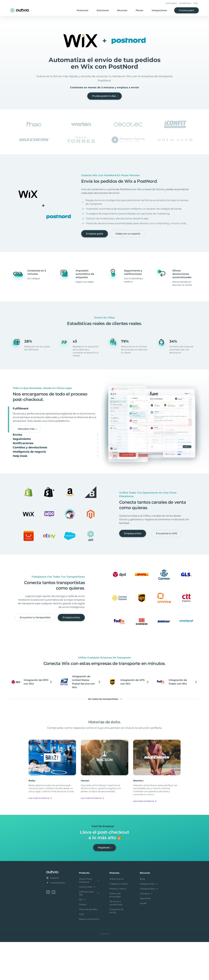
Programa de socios (116, 949)
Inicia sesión (171, 3)
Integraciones (159, 10)
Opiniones (145, 937)
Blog (142, 918)
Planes (139, 10)
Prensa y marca (118, 927)
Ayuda (143, 942)
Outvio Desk (87, 925)
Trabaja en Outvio (119, 922)
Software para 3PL (89, 932)
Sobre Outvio (117, 918)
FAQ (196, 3)
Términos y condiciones (116, 942)
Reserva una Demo (89, 958)
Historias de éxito (88, 948)
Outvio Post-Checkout (89, 919)
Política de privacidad (115, 934)
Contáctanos (185, 3)
